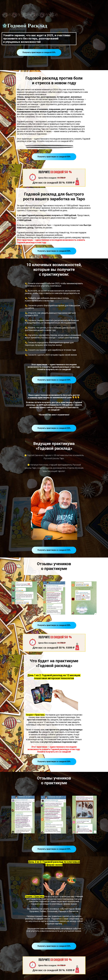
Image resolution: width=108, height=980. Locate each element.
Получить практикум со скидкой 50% (39, 52)
